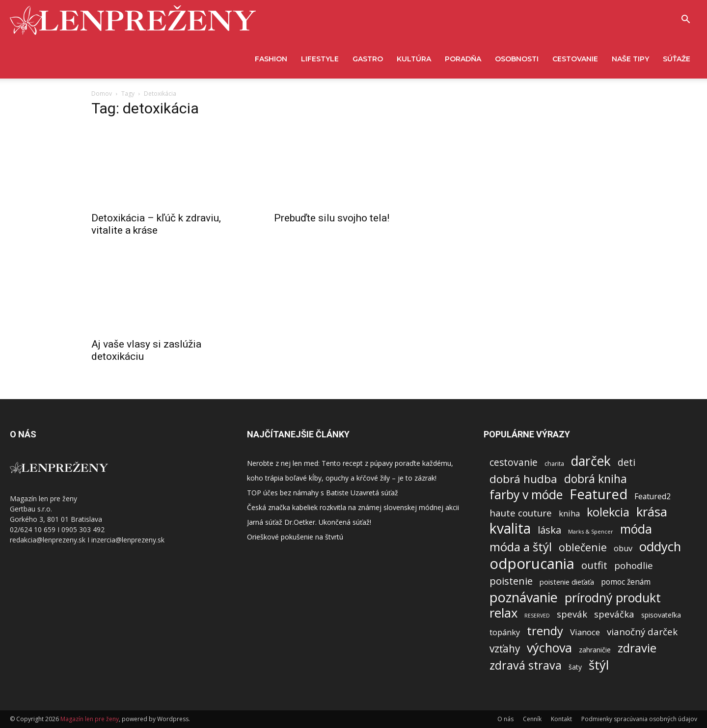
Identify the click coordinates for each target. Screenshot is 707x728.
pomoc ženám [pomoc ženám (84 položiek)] (626, 582)
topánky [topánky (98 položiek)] (505, 633)
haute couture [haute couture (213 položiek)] (521, 513)
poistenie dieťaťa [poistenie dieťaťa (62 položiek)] (567, 582)
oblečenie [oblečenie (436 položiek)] (583, 547)
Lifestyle (320, 59)
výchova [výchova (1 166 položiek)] (549, 648)
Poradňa (463, 59)
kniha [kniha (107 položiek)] (569, 513)
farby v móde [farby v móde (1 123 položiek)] (526, 495)
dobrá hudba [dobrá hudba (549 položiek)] (523, 479)
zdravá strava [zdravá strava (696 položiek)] (526, 665)
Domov (102, 94)
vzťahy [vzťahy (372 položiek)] (505, 649)
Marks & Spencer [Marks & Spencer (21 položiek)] (591, 531)
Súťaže (677, 59)
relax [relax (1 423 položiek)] (503, 613)
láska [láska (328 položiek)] (549, 530)
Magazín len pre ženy (90, 719)
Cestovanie (575, 59)
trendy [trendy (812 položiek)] (545, 631)
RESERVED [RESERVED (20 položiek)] (537, 616)
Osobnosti (517, 59)
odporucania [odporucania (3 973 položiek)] (532, 564)
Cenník (532, 719)
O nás (505, 719)
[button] (685, 20)
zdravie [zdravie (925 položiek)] (637, 648)
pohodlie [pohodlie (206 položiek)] (634, 566)
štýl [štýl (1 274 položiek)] (599, 665)
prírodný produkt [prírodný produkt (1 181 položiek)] (613, 598)
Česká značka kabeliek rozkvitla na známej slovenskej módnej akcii (353, 507)
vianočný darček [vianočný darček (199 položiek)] (642, 632)
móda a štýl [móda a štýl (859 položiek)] (521, 547)
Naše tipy (630, 59)
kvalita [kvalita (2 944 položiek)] (510, 528)
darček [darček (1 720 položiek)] (591, 461)
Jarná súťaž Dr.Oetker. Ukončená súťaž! (309, 522)
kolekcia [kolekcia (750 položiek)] (608, 512)
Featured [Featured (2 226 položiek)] (598, 494)
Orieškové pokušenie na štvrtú (295, 537)
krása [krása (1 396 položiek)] (652, 512)
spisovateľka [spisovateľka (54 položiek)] (661, 615)
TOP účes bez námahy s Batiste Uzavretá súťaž (323, 493)
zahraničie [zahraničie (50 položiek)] (595, 650)
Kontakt (561, 719)
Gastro (368, 59)
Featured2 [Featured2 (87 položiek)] (653, 497)
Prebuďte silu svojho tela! (332, 218)
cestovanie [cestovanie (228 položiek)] (514, 462)
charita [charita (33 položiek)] (554, 464)
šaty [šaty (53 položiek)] (575, 667)
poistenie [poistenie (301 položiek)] (511, 581)
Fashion (271, 59)
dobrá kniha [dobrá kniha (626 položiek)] (596, 479)
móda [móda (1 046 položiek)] (636, 529)
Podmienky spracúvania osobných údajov (639, 719)
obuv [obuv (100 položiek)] (623, 549)
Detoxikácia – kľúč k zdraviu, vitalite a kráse (156, 224)
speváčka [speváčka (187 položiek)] (614, 614)
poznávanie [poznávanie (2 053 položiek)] (524, 597)
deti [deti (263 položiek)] (626, 462)
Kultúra (414, 59)
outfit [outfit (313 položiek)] (594, 565)
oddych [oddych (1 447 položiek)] (660, 547)
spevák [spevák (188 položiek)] (572, 614)
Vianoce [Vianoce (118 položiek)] (585, 632)
